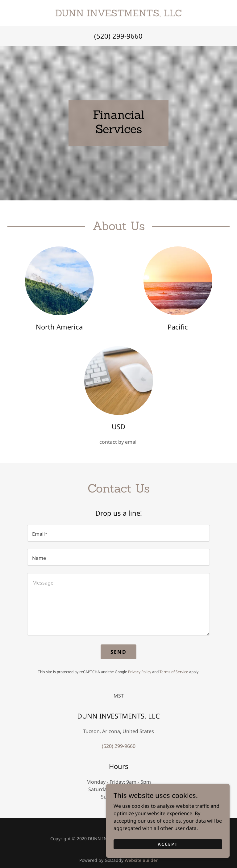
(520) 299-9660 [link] (118, 36)
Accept (168, 856)
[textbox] (118, 533)
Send (118, 652)
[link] (118, 15)
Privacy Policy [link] (140, 672)
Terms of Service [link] (174, 672)
